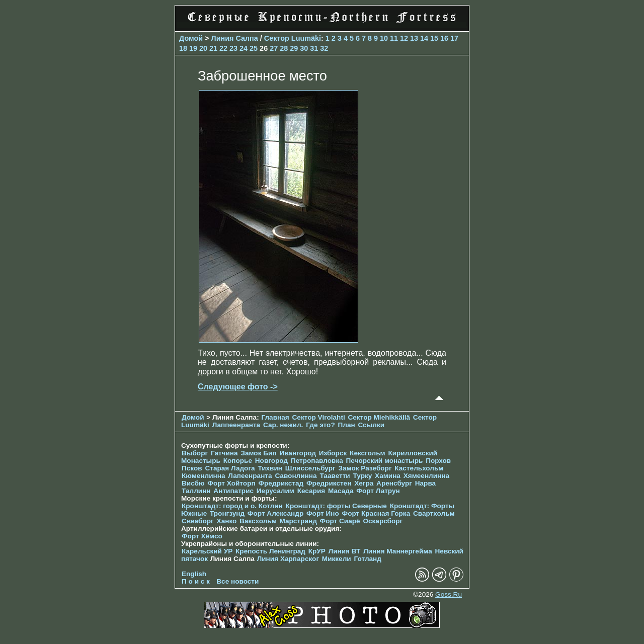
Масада (341, 491)
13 (414, 38)
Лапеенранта (250, 476)
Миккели (337, 559)
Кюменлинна (204, 476)
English (194, 574)
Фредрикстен (329, 483)
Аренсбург (394, 483)
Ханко (227, 521)
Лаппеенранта (236, 425)
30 (304, 48)
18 (183, 48)
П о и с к (196, 581)
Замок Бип (258, 453)
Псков (192, 468)
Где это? (320, 425)
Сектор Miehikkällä (379, 417)
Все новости (237, 581)
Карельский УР (207, 551)
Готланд (368, 559)
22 (223, 48)
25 (254, 48)
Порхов (438, 461)
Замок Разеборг (365, 468)
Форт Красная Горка (376, 513)
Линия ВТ (345, 551)
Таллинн (196, 491)
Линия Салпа (235, 38)
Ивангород (298, 453)
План (347, 425)
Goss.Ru (449, 594)
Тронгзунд (227, 513)
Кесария (311, 491)
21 (213, 48)
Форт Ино (323, 513)
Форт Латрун (378, 491)
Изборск (333, 453)
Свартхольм (434, 513)
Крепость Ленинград (270, 551)
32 (324, 48)
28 (284, 48)
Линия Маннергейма (398, 551)
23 (233, 48)
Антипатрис (233, 491)
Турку (362, 476)
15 (434, 38)
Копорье (238, 461)
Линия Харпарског (288, 559)
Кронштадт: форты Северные (336, 506)
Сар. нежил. (283, 425)
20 (203, 48)
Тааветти (335, 476)
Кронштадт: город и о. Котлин (232, 506)
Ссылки (371, 425)
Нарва (425, 483)
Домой (191, 38)
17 (454, 38)
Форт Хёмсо (202, 536)
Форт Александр (275, 513)
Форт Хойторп (231, 483)
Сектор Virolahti (319, 417)
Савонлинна (296, 476)
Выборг (195, 453)
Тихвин (270, 468)
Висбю (193, 483)
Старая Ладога (230, 468)
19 (193, 48)
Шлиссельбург (310, 468)
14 (424, 38)
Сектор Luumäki (293, 38)
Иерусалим (275, 491)
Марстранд (298, 521)
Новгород (271, 461)
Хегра (364, 483)
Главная (275, 417)
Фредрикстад (281, 483)
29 (294, 48)
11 (394, 38)
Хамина (388, 476)
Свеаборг (198, 521)
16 (444, 38)
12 (404, 38)
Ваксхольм (258, 521)
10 (384, 38)
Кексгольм (368, 453)
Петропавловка (317, 461)
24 (244, 48)
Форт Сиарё (340, 521)
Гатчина (224, 453)
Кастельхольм (419, 468)
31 (314, 48)
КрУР (317, 551)
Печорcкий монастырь (385, 461)
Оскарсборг (383, 521)
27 (274, 48)
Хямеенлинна (426, 476)
